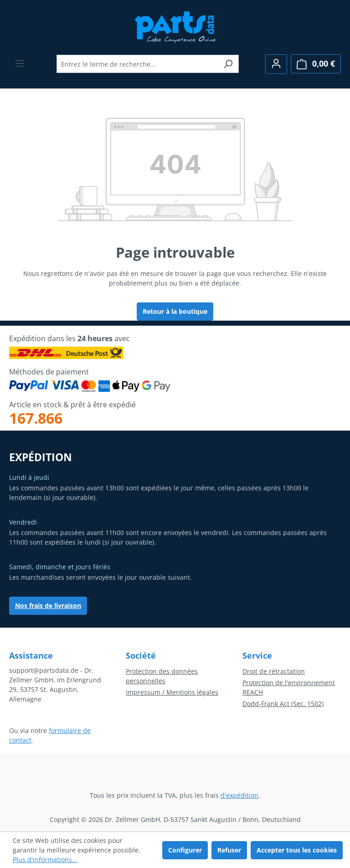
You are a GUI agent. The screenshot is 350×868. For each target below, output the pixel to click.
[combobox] (137, 64)
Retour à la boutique (175, 311)
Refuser (229, 850)
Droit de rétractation (274, 671)
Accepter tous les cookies (297, 850)
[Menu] (20, 63)
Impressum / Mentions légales (172, 692)
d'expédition (239, 795)
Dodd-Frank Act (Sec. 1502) (283, 704)
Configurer (185, 850)
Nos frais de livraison (48, 606)
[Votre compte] (276, 64)
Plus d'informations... (45, 860)
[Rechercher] (228, 64)
